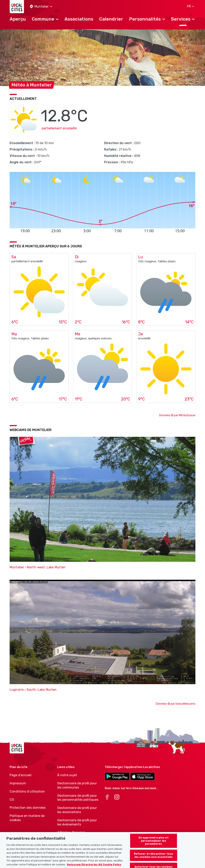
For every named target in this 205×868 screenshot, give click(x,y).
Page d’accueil (21, 775)
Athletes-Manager (71, 832)
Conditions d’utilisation (27, 791)
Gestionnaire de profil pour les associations (77, 810)
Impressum (18, 783)
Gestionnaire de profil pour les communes (77, 785)
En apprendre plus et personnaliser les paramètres (154, 844)
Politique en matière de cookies (27, 818)
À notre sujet (67, 775)
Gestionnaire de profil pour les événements (77, 822)
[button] (41, 7)
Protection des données (28, 808)
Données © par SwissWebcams (176, 704)
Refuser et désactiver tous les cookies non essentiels (154, 859)
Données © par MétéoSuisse (177, 415)
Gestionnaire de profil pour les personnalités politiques (78, 798)
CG (12, 800)
